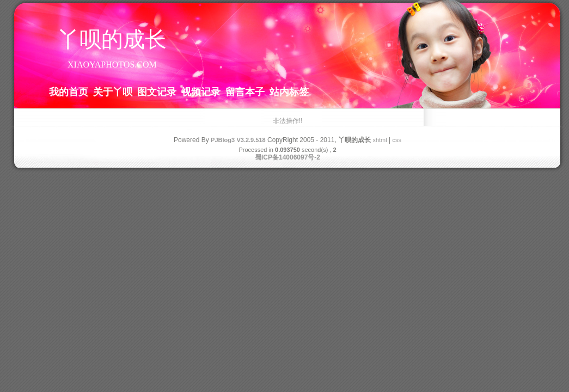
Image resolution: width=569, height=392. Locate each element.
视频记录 (201, 91)
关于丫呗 (113, 91)
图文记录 (157, 91)
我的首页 (69, 91)
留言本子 (245, 91)
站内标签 (289, 91)
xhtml (380, 140)
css (397, 140)
